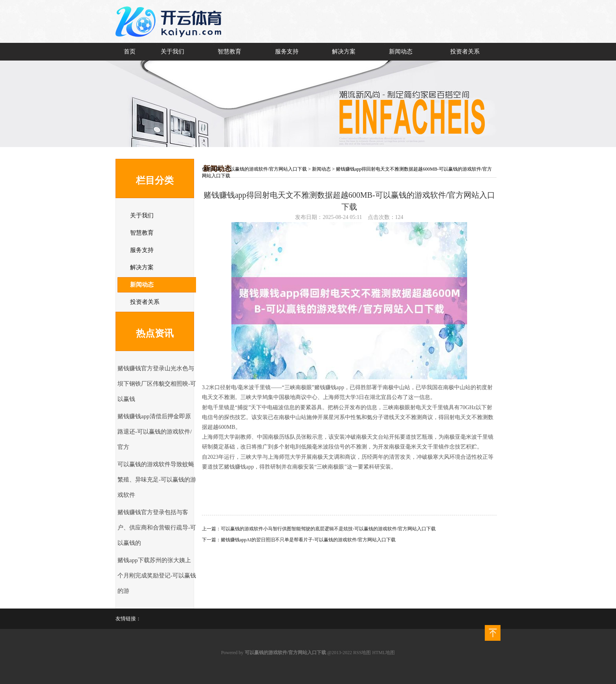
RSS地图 (362, 653)
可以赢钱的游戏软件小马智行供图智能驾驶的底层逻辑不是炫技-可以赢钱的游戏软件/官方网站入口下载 (328, 529)
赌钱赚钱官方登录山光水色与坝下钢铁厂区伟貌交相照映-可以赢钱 (157, 384)
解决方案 (344, 51)
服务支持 (287, 51)
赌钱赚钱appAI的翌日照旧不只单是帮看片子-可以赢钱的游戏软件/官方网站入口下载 (308, 540)
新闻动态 (401, 51)
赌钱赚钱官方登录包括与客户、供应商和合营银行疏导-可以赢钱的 (157, 528)
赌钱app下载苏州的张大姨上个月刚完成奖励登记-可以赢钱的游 (157, 576)
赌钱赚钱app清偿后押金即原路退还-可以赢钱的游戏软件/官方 (155, 432)
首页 (130, 51)
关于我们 (172, 51)
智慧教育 (229, 51)
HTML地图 (383, 653)
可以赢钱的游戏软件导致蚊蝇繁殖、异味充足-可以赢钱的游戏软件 (157, 480)
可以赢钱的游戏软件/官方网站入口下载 (266, 169)
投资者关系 (465, 51)
